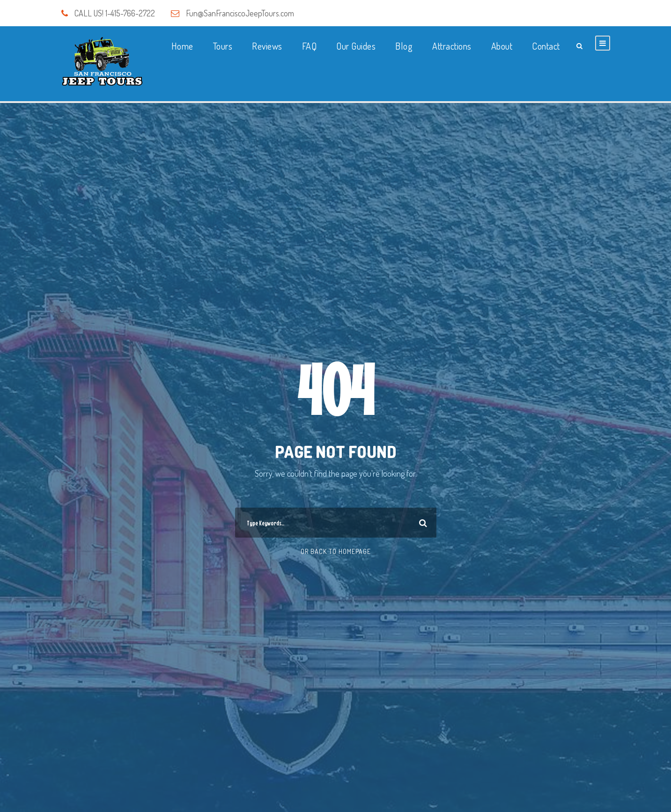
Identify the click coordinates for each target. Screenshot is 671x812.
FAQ (310, 46)
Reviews (267, 46)
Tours (223, 46)
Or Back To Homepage (336, 551)
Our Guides (356, 46)
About (502, 46)
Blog (404, 46)
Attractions (452, 46)
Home (182, 46)
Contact (546, 46)
